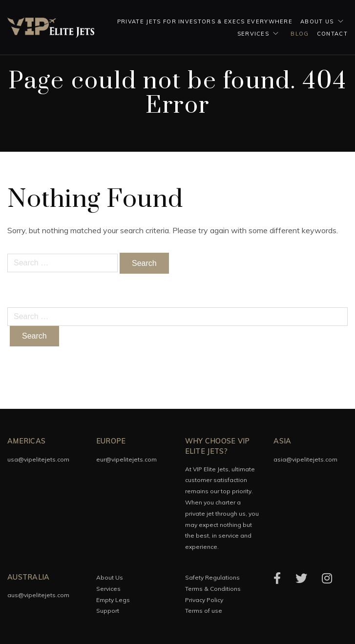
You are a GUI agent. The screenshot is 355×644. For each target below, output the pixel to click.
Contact (332, 34)
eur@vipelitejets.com (126, 459)
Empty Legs (113, 600)
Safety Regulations (212, 577)
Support (108, 611)
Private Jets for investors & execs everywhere (205, 21)
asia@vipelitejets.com (305, 459)
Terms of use (204, 611)
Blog (300, 34)
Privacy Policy (204, 600)
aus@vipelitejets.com (38, 595)
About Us (317, 21)
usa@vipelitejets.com (38, 459)
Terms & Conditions (213, 589)
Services (253, 34)
